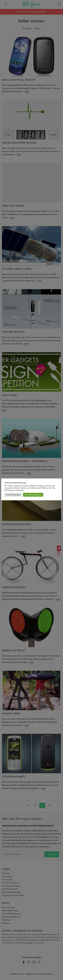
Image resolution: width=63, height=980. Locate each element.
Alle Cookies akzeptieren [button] (33, 495)
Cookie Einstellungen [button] (13, 495)
